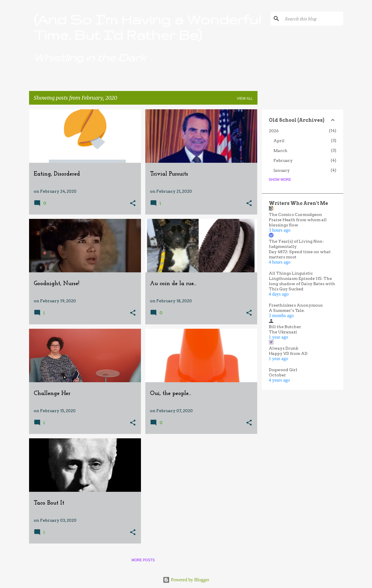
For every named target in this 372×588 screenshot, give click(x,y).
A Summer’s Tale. (287, 310)
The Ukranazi (283, 332)
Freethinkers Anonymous (296, 305)
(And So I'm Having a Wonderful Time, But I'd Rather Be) (147, 27)
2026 (274, 131)
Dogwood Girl (283, 370)
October (277, 375)
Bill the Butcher (285, 327)
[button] (133, 204)
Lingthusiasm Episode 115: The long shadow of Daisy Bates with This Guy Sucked (302, 284)
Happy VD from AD (288, 353)
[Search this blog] (313, 19)
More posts (143, 560)
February (283, 160)
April (279, 141)
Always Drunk (284, 348)
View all (245, 99)
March (280, 151)
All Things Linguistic (291, 273)
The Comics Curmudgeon (295, 215)
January (282, 170)
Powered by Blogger (186, 580)
